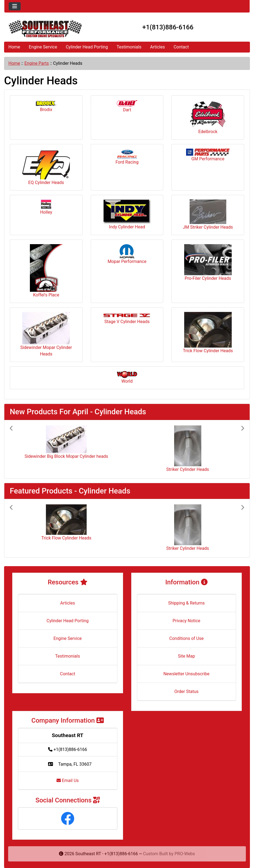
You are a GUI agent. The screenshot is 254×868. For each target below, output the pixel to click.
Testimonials (129, 47)
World (127, 377)
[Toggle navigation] (15, 6)
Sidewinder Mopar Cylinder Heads (46, 334)
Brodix (46, 107)
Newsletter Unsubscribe (186, 674)
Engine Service (43, 47)
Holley (46, 207)
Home (14, 47)
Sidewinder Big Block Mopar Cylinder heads (66, 456)
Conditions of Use (186, 638)
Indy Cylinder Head (127, 214)
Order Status (186, 691)
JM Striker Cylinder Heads (208, 215)
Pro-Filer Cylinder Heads (208, 263)
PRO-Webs (185, 854)
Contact (181, 47)
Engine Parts (37, 63)
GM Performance (208, 155)
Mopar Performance (127, 254)
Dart (127, 106)
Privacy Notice (186, 621)
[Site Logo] (45, 28)
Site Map (186, 656)
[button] (27, 449)
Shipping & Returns (186, 603)
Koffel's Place (46, 271)
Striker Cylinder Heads (188, 469)
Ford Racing (127, 157)
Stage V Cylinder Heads (127, 319)
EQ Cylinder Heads (46, 167)
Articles (158, 47)
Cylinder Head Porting (87, 47)
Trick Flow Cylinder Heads (208, 333)
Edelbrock (208, 117)
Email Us (68, 780)
